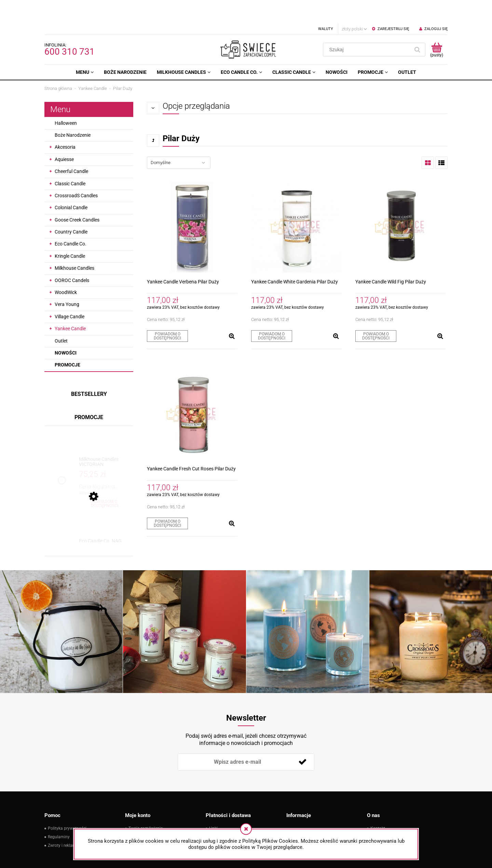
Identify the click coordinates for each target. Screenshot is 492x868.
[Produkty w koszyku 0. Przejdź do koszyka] (436, 26)
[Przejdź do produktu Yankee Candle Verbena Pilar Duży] (192, 204)
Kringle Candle (70, 233)
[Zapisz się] (302, 739)
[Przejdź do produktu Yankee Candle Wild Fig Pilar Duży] (401, 204)
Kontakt (378, 805)
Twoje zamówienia (146, 805)
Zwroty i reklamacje (66, 822)
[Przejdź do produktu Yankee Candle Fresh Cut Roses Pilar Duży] (192, 391)
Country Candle (71, 209)
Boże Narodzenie (73, 112)
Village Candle (70, 293)
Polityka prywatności (67, 805)
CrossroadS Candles (76, 172)
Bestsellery (89, 371)
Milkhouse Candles (74, 245)
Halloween (66, 100)
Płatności (218, 814)
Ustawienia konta (145, 814)
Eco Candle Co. (71, 221)
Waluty (326, 6)
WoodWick (66, 269)
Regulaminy (59, 814)
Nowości (66, 330)
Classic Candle (70, 160)
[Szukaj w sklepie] (368, 26)
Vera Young (67, 281)
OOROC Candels (72, 257)
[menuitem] (85, 49)
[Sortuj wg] (179, 139)
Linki (213, 805)
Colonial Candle (71, 184)
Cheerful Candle (71, 148)
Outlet (61, 318)
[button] (232, 313)
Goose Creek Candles (77, 197)
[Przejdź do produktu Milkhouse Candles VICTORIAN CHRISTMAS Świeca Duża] (104, 439)
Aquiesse (64, 136)
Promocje (67, 342)
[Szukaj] (417, 26)
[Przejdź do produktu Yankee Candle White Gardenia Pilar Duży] (296, 204)
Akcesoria (65, 124)
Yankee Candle (70, 305)
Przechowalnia (142, 822)
